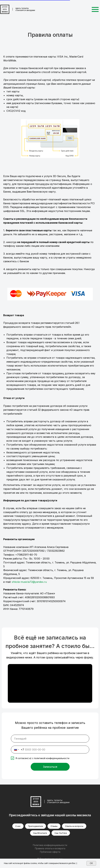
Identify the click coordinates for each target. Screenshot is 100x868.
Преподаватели (36, 826)
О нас (18, 826)
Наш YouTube (61, 833)
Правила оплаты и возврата (50, 848)
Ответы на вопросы (74, 826)
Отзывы (54, 826)
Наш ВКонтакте (40, 833)
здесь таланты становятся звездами (25, 9)
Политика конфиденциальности (50, 845)
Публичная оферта (50, 852)
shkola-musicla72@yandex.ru (29, 582)
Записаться (50, 767)
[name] (50, 739)
